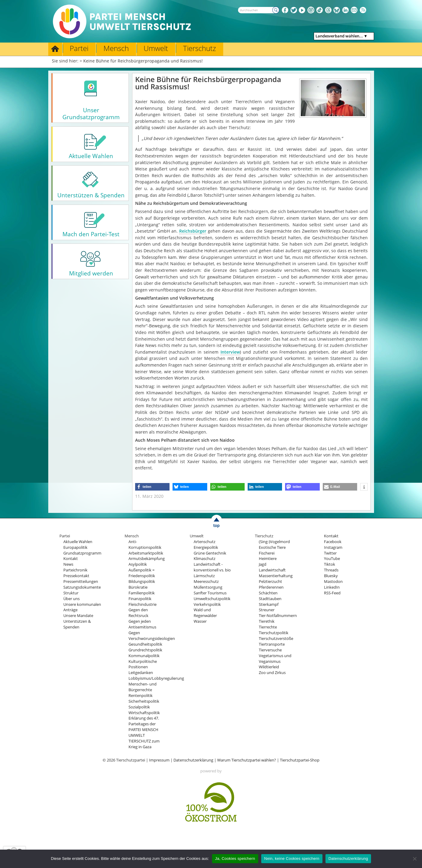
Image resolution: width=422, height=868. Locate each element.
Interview (230, 352)
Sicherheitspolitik (144, 701)
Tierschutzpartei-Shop (300, 760)
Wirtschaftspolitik (144, 713)
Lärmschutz (204, 576)
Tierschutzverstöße (276, 639)
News (68, 564)
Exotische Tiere (272, 547)
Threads (331, 570)
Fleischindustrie (143, 604)
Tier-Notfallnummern (278, 616)
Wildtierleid (269, 667)
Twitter (330, 553)
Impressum (159, 760)
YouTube (332, 559)
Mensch (116, 48)
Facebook (333, 542)
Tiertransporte (272, 644)
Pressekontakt (76, 576)
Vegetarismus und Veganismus (275, 659)
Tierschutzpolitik (274, 633)
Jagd (263, 564)
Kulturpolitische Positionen (143, 664)
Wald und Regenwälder (205, 613)
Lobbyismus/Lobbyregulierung (156, 678)
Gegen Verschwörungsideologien (152, 636)
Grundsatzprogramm (82, 553)
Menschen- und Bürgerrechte (143, 687)
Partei (79, 48)
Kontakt (71, 559)
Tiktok (330, 564)
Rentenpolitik (141, 696)
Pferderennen (271, 587)
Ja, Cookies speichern (235, 858)
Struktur (71, 593)
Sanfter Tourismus (210, 593)
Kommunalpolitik (144, 656)
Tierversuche (270, 650)
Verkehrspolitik (207, 604)
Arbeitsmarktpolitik (146, 553)
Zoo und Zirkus (272, 673)
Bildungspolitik (142, 582)
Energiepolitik (206, 547)
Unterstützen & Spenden (77, 624)
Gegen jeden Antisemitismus (142, 624)
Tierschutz (200, 48)
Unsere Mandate (78, 616)
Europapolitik (75, 547)
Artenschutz (205, 542)
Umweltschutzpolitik (212, 599)
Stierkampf (269, 604)
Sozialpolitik (139, 707)
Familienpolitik (142, 593)
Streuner (267, 610)
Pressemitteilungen (81, 582)
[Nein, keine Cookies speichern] (414, 859)
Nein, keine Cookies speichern (292, 858)
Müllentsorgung (208, 587)
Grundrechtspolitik (145, 650)
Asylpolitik (138, 564)
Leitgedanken (141, 673)
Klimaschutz (205, 559)
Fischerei (267, 553)
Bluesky (331, 576)
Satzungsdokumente (82, 587)
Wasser (200, 621)
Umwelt (156, 48)
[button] (152, 487)
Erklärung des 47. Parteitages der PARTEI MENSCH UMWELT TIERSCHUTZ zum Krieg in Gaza (144, 732)
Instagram (333, 547)
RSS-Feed (332, 593)
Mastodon (333, 582)
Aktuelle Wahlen (78, 542)
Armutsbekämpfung (147, 559)
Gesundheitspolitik (145, 644)
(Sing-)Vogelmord (274, 542)
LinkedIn (332, 587)
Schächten (268, 593)
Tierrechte (268, 627)
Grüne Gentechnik (210, 553)
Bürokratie (138, 587)
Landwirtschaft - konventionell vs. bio (212, 567)
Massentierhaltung (276, 576)
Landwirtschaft (272, 570)
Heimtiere (268, 559)
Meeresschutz (206, 582)
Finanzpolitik (140, 599)
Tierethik (267, 621)
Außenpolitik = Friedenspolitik (142, 573)
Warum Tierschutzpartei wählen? (247, 760)
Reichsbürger (193, 231)
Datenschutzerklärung (193, 760)
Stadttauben (270, 599)
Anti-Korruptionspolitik (145, 545)
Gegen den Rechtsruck (138, 613)
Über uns (71, 599)
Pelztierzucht (270, 582)
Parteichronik (75, 570)
